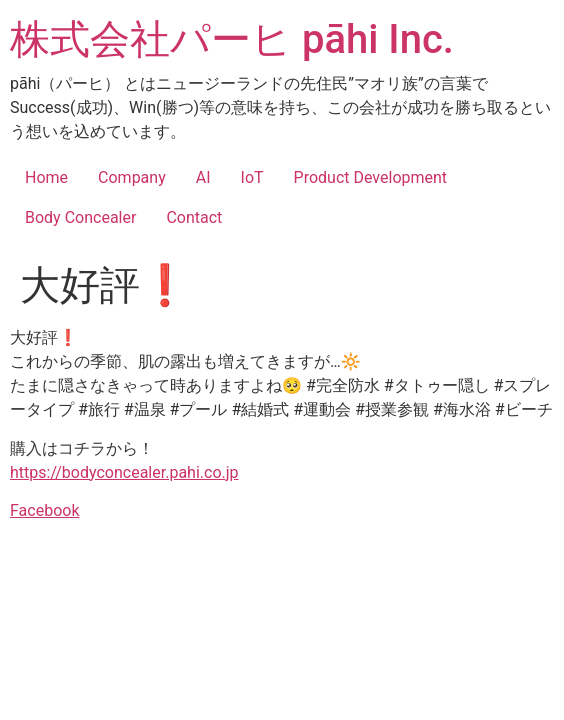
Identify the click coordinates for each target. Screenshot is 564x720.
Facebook (44, 510)
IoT (252, 177)
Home (46, 177)
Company (132, 177)
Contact (194, 217)
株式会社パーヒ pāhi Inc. (232, 39)
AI (203, 177)
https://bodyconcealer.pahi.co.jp (124, 472)
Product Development (371, 177)
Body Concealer (80, 217)
